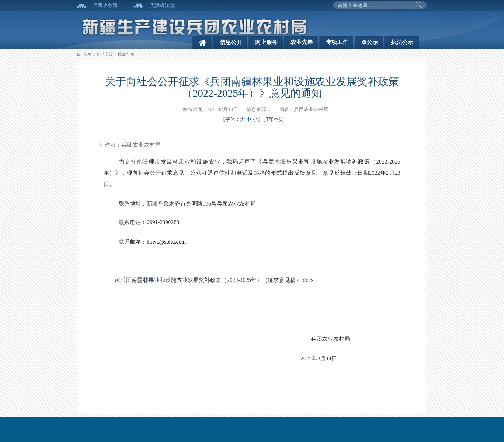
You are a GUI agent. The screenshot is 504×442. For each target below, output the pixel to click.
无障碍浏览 (162, 5)
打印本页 (274, 119)
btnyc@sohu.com (166, 242)
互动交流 (105, 54)
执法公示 (402, 42)
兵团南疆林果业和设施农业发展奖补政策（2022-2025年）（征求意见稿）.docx (214, 280)
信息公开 (231, 42)
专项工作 (337, 42)
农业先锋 (302, 42)
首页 (87, 54)
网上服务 (266, 42)
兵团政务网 (105, 5)
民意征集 (126, 54)
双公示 (370, 42)
